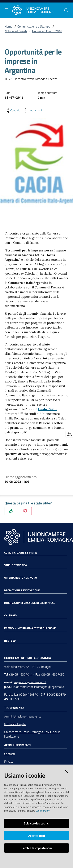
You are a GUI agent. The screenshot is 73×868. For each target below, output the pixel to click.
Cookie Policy (43, 811)
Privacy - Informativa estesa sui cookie (30, 628)
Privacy (9, 761)
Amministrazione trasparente (23, 716)
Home (8, 26)
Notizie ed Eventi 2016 (47, 31)
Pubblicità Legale (15, 724)
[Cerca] (66, 10)
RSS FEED (10, 641)
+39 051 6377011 (21, 674)
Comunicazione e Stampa (34, 26)
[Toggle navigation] (6, 10)
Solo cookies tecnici (37, 823)
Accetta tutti (37, 836)
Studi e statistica (15, 565)
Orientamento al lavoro (21, 578)
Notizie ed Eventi (16, 31)
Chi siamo (10, 615)
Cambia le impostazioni (37, 848)
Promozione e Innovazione (22, 590)
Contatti (9, 754)
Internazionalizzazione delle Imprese (30, 603)
